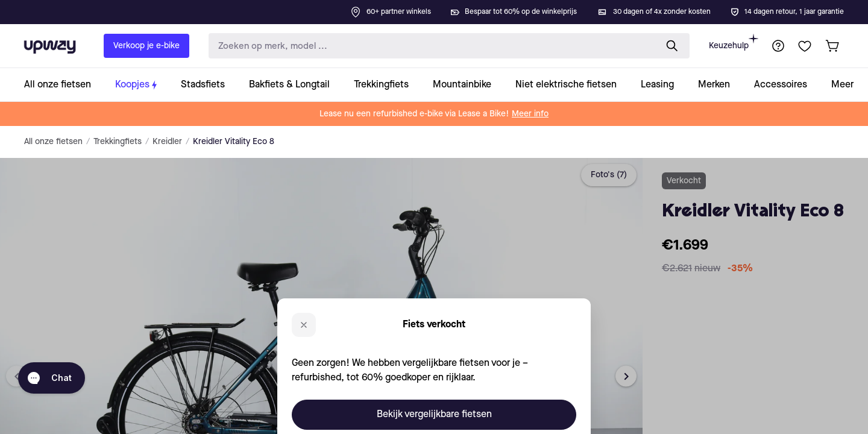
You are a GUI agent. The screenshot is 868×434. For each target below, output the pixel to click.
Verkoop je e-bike (146, 46)
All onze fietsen (53, 142)
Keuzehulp (734, 42)
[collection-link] (64, 85)
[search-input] (430, 46)
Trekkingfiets (118, 142)
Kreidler (167, 142)
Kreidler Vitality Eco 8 (234, 142)
